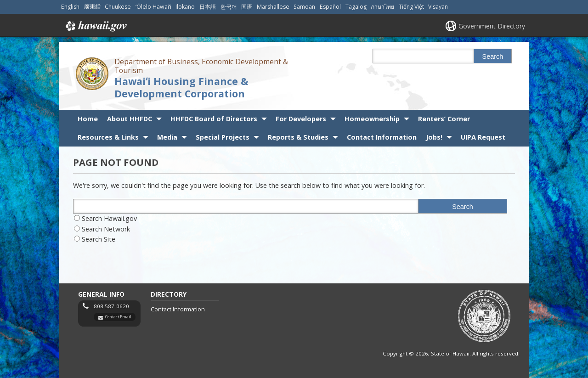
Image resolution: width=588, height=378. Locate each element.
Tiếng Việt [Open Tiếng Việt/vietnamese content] (411, 7)
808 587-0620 (111, 306)
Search (493, 56)
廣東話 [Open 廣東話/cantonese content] (92, 7)
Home (88, 119)
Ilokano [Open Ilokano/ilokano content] (185, 7)
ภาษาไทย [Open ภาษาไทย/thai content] (382, 7)
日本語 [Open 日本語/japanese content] (208, 7)
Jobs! (434, 137)
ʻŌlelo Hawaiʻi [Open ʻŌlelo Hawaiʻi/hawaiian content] (153, 7)
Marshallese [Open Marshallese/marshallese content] (273, 7)
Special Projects (223, 137)
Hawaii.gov (95, 26)
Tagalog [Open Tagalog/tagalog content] (356, 7)
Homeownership (372, 119)
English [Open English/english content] (70, 7)
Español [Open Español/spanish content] (330, 7)
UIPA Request (483, 137)
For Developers (301, 119)
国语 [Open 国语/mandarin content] (247, 7)
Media (167, 137)
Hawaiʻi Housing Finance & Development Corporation (181, 87)
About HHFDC (130, 119)
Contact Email (118, 317)
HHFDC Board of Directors (214, 119)
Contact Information (382, 137)
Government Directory (492, 26)
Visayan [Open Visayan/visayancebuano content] (438, 7)
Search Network (106, 229)
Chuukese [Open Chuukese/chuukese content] (118, 7)
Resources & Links (108, 137)
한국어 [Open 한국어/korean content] (229, 7)
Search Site (99, 239)
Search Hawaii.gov (109, 218)
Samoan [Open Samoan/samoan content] (304, 7)
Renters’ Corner (444, 119)
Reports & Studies (298, 137)
